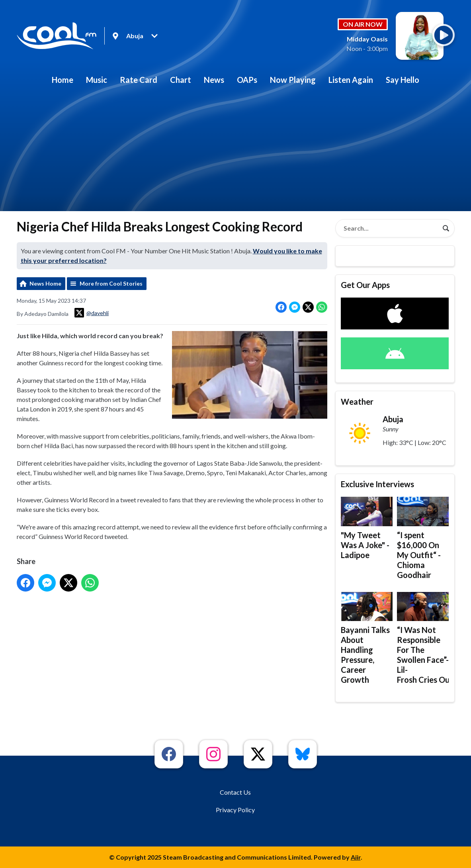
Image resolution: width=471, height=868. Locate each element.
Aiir (356, 857)
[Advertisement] (236, 151)
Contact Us (235, 792)
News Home (45, 283)
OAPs (247, 80)
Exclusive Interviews (377, 484)
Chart (181, 80)
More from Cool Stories (111, 283)
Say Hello (403, 80)
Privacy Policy (235, 810)
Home (63, 80)
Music (97, 80)
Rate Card (139, 80)
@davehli (92, 313)
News (214, 80)
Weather (357, 402)
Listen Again (351, 80)
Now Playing (293, 80)
